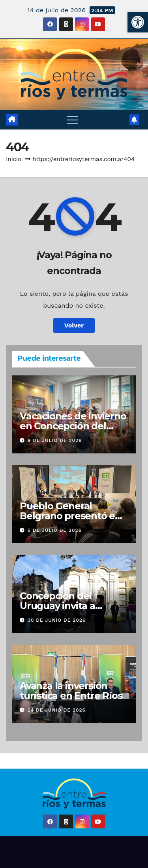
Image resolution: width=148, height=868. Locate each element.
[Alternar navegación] (72, 120)
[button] (138, 22)
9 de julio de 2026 (55, 440)
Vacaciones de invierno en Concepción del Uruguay (73, 426)
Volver (74, 325)
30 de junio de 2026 (57, 620)
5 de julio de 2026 (55, 530)
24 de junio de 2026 (57, 710)
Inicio (14, 159)
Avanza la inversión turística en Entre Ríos (71, 691)
